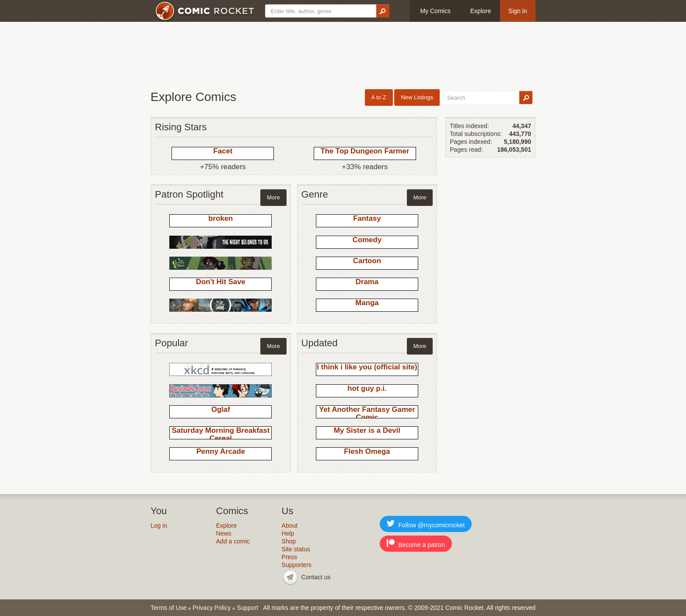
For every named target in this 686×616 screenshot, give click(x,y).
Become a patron (416, 544)
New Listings (417, 97)
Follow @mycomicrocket (426, 524)
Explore (481, 11)
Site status (296, 549)
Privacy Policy (212, 608)
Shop (289, 541)
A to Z (379, 97)
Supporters (297, 565)
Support (247, 608)
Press (290, 557)
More (273, 197)
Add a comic (233, 541)
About (290, 526)
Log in (159, 526)
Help (288, 533)
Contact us (316, 577)
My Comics (435, 11)
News (224, 533)
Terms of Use (168, 608)
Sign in (518, 11)
